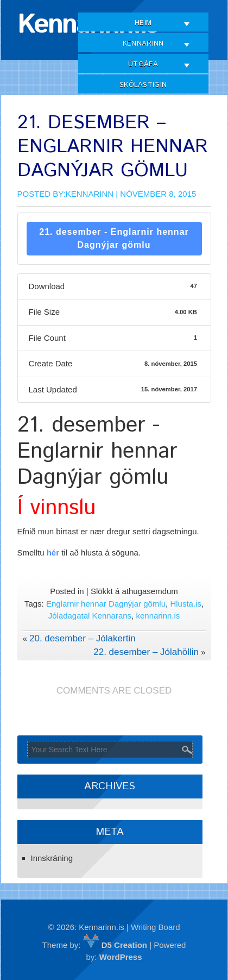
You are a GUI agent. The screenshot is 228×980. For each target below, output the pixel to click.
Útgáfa (143, 64)
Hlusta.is (186, 604)
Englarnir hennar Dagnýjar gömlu (106, 604)
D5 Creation (115, 945)
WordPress (121, 957)
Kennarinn (143, 44)
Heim (143, 23)
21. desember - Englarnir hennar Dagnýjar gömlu (114, 238)
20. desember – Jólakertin (83, 638)
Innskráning (52, 858)
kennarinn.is (158, 616)
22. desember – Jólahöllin (146, 652)
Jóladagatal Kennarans (90, 616)
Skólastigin (143, 85)
